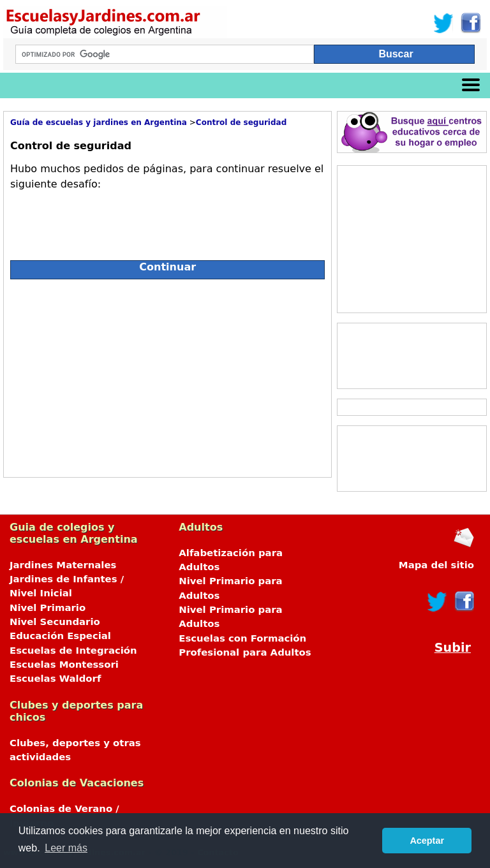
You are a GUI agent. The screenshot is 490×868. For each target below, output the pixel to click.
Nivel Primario (48, 608)
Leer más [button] (66, 848)
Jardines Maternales (63, 565)
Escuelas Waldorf (55, 679)
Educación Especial (60, 636)
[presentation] (107, 220)
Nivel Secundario (55, 622)
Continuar (167, 267)
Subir (453, 648)
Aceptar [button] (427, 841)
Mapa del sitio (436, 565)
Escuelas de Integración (73, 651)
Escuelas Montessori (64, 665)
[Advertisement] (124, 375)
